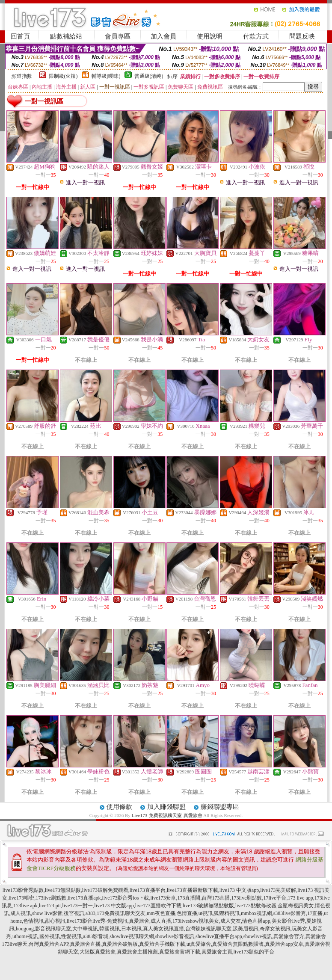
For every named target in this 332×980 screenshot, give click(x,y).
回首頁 (20, 36)
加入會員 (163, 36)
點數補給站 (66, 36)
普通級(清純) (149, 76)
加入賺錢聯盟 (166, 807)
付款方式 (256, 36)
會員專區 (118, 36)
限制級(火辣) (63, 76)
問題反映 (302, 36)
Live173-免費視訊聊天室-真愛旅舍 (167, 815)
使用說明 (210, 36)
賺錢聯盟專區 (220, 807)
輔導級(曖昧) (106, 76)
